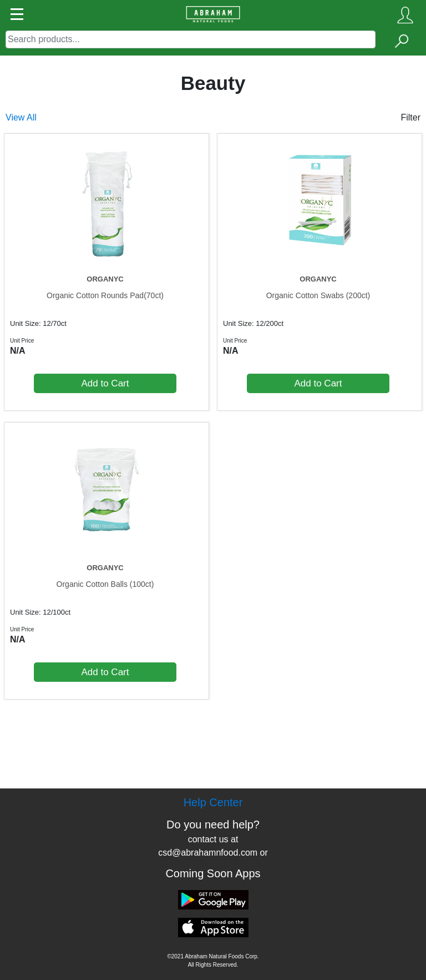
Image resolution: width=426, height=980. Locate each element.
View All (21, 117)
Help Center (213, 802)
